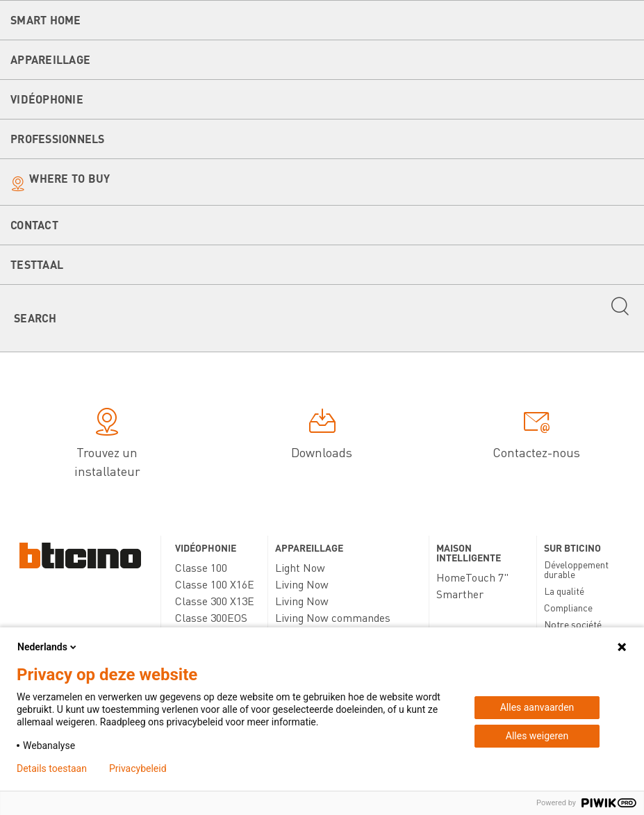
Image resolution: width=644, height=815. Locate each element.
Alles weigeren (537, 736)
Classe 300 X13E (215, 601)
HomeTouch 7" (472, 577)
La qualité (564, 591)
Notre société (573, 624)
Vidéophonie (47, 99)
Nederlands (48, 647)
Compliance (568, 607)
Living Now (302, 584)
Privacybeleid (138, 768)
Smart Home (46, 20)
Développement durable (576, 569)
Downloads (322, 436)
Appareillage (50, 59)
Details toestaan (52, 768)
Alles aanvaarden (537, 707)
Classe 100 (201, 567)
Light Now (300, 567)
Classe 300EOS (211, 617)
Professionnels (58, 139)
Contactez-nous (536, 436)
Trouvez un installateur (107, 445)
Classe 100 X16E (215, 584)
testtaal (37, 264)
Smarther (460, 594)
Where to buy (69, 178)
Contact (34, 225)
